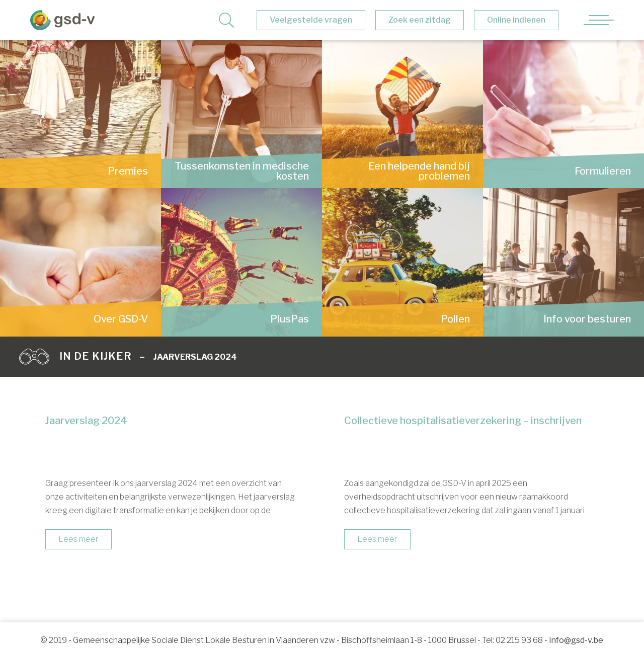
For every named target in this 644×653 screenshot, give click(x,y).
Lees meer (78, 539)
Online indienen (516, 20)
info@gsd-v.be (576, 640)
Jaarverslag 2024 (195, 357)
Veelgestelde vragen (311, 20)
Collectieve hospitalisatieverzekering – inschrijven (463, 421)
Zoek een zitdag (420, 20)
